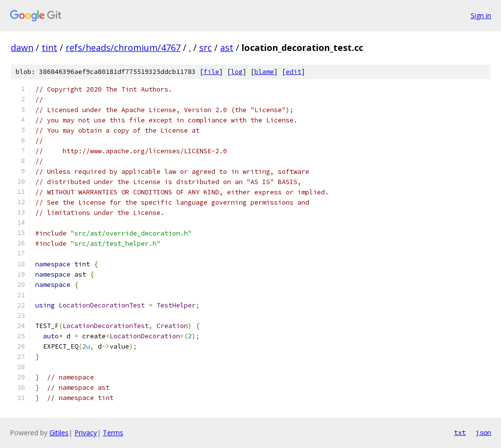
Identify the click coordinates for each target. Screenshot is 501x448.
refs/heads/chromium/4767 (123, 47)
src (205, 47)
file (211, 72)
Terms (113, 433)
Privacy (86, 433)
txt (460, 432)
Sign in (481, 15)
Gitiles (59, 433)
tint (49, 47)
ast (227, 47)
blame (264, 72)
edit (294, 72)
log (237, 72)
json (483, 432)
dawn (22, 47)
